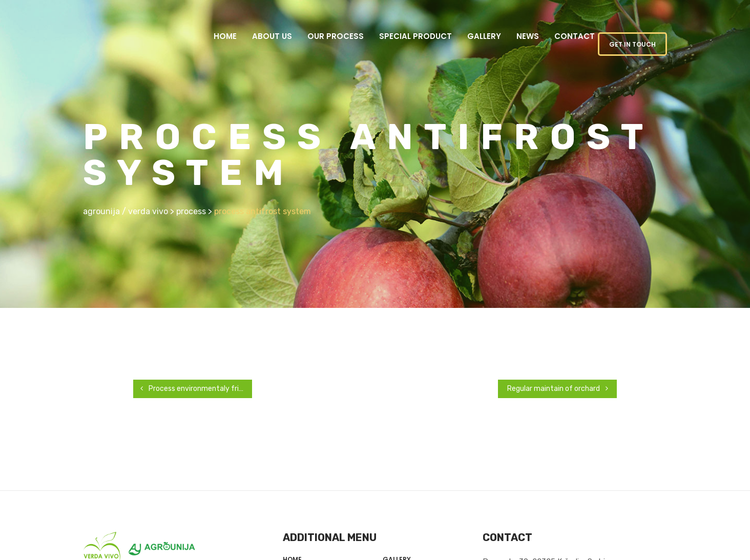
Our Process (336, 36)
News (528, 36)
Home (225, 36)
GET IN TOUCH (632, 44)
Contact (575, 36)
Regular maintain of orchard (567, 389)
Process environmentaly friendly (191, 389)
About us (272, 36)
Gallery (484, 36)
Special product (415, 36)
